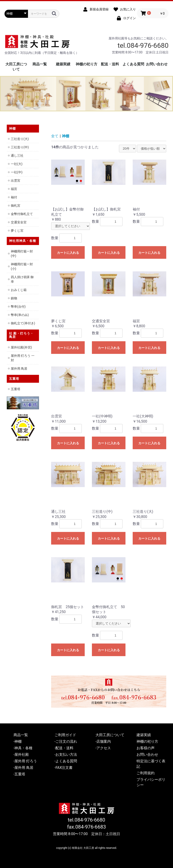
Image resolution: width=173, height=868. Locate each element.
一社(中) (17, 172)
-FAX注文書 (64, 768)
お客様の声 (146, 748)
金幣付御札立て (22, 214)
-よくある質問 (66, 761)
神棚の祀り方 (86, 64)
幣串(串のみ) (20, 315)
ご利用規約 (146, 773)
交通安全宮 (19, 222)
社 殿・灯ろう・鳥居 (21, 335)
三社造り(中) (20, 147)
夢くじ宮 (17, 231)
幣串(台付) (18, 307)
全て (55, 136)
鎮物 (14, 298)
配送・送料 (110, 64)
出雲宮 (16, 181)
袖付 (14, 197)
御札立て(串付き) (23, 323)
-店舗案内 (103, 741)
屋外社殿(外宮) (21, 347)
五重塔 (14, 379)
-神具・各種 (23, 748)
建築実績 (63, 64)
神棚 (66, 136)
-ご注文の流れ (66, 741)
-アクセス (103, 748)
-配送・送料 (64, 748)
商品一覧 (40, 64)
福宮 (14, 189)
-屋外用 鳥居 (23, 768)
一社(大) (17, 164)
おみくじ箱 (19, 290)
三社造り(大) (20, 139)
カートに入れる (68, 253)
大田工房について (110, 735)
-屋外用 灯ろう (25, 761)
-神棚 (18, 741)
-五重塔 (19, 774)
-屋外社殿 (21, 755)
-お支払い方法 (66, 755)
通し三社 (17, 156)
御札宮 (16, 206)
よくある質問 (133, 64)
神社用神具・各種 (23, 241)
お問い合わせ (157, 64)
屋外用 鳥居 (19, 369)
